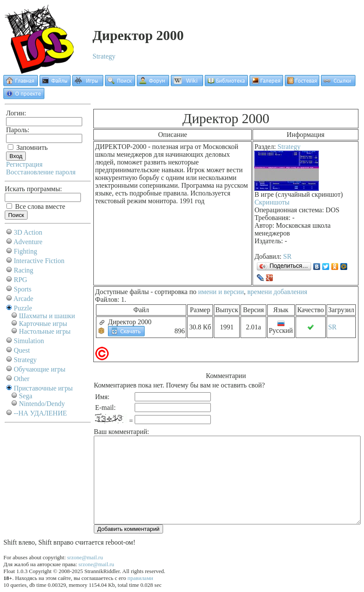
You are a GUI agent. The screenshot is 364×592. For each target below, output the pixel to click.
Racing (23, 270)
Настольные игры (45, 331)
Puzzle (23, 308)
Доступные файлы (122, 292)
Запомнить (28, 147)
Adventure (28, 242)
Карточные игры (43, 324)
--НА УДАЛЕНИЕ (40, 413)
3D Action (28, 232)
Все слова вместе (36, 206)
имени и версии (221, 292)
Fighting (25, 251)
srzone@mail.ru (85, 557)
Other (22, 379)
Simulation (29, 341)
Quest (22, 350)
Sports (23, 289)
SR (287, 256)
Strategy (104, 56)
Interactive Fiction (39, 261)
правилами (140, 578)
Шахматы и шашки (47, 316)
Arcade (23, 299)
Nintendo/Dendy (42, 404)
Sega (26, 396)
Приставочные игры (43, 388)
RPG (20, 280)
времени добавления (277, 292)
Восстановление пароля (41, 172)
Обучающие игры (40, 369)
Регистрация (24, 164)
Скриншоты (272, 202)
